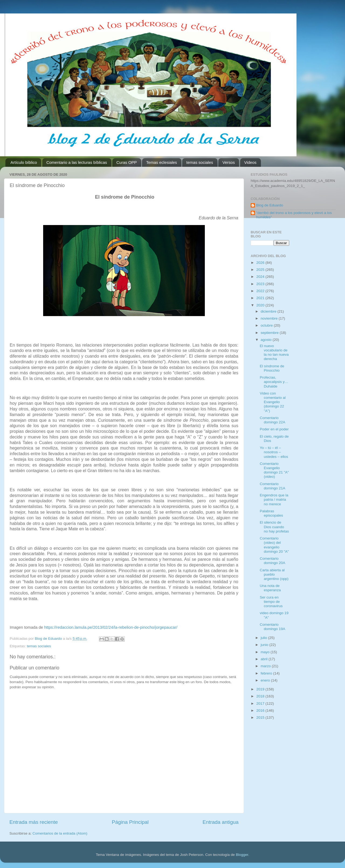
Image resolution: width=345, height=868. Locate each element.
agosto (267, 340)
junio (265, 645)
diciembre (269, 311)
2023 (261, 284)
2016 (261, 710)
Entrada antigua (221, 822)
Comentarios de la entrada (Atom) (60, 833)
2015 (261, 717)
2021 (261, 298)
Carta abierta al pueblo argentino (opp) (274, 574)
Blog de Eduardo (270, 205)
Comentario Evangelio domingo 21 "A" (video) (274, 470)
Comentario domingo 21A (273, 486)
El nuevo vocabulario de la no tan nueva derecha (274, 352)
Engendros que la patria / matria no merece (274, 499)
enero (266, 680)
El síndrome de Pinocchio (272, 368)
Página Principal (130, 822)
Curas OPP (127, 162)
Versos (229, 162)
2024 (261, 277)
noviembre (270, 318)
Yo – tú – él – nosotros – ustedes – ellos (274, 452)
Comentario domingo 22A (273, 420)
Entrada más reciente (34, 822)
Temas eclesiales (161, 162)
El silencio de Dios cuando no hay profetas (274, 527)
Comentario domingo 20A (273, 561)
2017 (261, 703)
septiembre (270, 333)
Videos (250, 162)
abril (265, 659)
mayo (266, 652)
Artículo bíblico (24, 162)
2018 (261, 696)
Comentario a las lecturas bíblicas (77, 162)
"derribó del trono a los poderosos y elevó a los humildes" (294, 215)
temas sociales (200, 162)
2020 (261, 305)
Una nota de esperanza (270, 588)
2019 (261, 689)
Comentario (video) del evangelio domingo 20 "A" (274, 545)
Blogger (242, 855)
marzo (266, 666)
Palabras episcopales (271, 513)
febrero (267, 673)
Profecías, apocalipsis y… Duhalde (274, 382)
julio (264, 638)
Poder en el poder (274, 429)
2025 (261, 270)
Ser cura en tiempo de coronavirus (271, 602)
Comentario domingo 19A (273, 627)
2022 (261, 291)
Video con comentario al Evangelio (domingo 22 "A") (273, 402)
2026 (261, 263)
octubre (267, 325)
